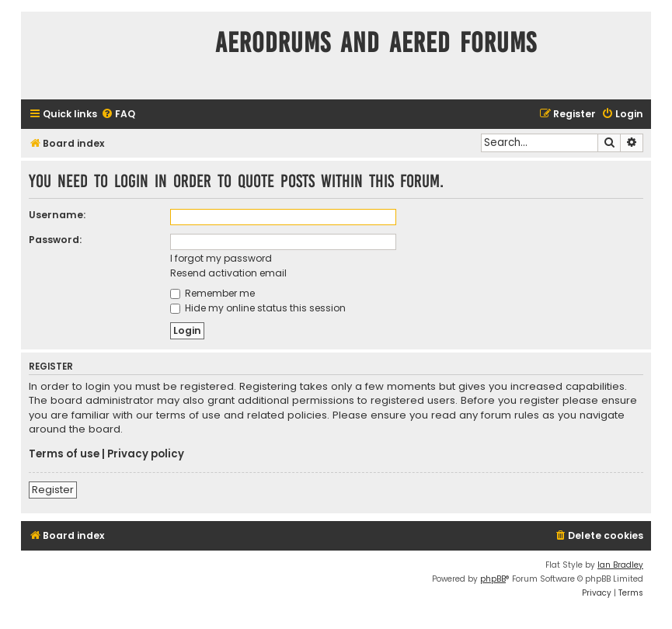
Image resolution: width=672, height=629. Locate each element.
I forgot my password (221, 258)
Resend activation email (228, 273)
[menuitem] (118, 115)
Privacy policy (146, 454)
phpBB (493, 579)
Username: (57, 215)
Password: (55, 240)
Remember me (212, 293)
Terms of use (64, 454)
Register (53, 490)
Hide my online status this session (258, 308)
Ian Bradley (620, 565)
